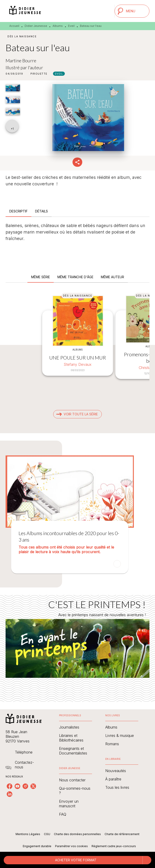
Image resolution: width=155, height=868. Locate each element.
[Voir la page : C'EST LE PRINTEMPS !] (77, 643)
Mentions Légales (28, 834)
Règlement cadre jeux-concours (114, 846)
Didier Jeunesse (36, 26)
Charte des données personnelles (77, 834)
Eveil (71, 26)
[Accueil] (25, 11)
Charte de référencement (122, 834)
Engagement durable (37, 846)
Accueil (14, 26)
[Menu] (132, 11)
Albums (58, 26)
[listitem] (10, 786)
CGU (47, 834)
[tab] (18, 211)
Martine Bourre (21, 60)
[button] (39, 74)
